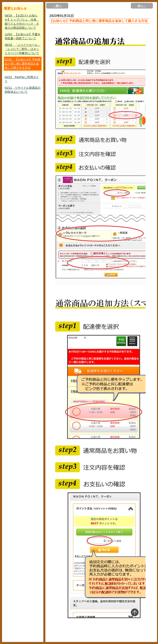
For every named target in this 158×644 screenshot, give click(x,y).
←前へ (57, 6)
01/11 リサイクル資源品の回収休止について (23, 90)
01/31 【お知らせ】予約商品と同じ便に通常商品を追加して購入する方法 (23, 64)
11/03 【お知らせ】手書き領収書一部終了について (23, 36)
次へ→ (142, 6)
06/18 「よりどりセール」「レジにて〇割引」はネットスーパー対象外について (23, 49)
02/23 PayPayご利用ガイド (22, 79)
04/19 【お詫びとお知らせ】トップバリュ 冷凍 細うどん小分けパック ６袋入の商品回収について (22, 22)
